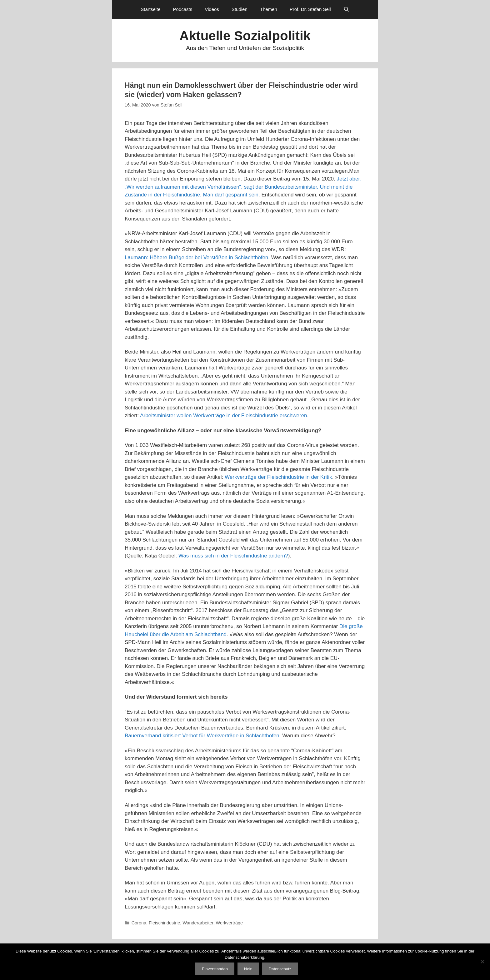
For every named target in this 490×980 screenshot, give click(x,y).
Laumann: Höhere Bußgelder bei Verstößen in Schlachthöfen (196, 257)
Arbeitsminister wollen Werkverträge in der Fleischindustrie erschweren (223, 416)
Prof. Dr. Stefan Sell (310, 9)
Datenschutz (280, 969)
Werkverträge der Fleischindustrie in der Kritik (278, 477)
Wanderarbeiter (198, 923)
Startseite (150, 9)
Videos (212, 9)
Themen (269, 9)
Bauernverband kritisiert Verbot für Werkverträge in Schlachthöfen (202, 736)
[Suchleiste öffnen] (346, 9)
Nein (248, 969)
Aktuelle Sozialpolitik (245, 36)
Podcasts (183, 9)
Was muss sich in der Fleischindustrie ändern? (233, 556)
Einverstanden (215, 969)
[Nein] (482, 962)
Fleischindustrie (164, 923)
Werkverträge (229, 923)
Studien (240, 9)
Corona (139, 923)
